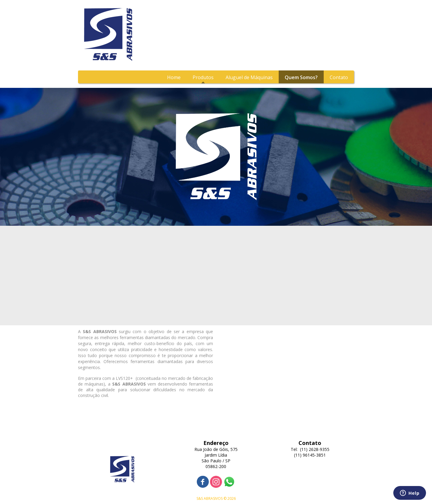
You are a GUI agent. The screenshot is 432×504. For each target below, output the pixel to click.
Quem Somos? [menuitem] (301, 77)
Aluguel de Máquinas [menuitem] (249, 77)
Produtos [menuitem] (203, 77)
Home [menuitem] (174, 77)
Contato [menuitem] (339, 77)
